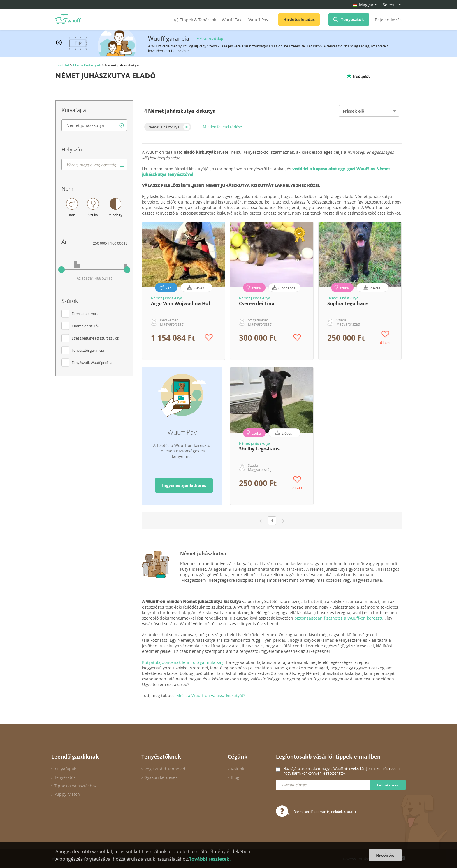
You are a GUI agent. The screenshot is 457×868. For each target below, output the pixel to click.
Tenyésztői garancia (88, 350)
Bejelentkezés (388, 20)
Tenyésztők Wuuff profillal (93, 363)
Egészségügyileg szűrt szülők (95, 338)
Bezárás (385, 855)
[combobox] (94, 125)
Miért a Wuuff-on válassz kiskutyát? (211, 695)
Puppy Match (67, 794)
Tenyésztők (353, 19)
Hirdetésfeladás (299, 19)
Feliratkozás (388, 785)
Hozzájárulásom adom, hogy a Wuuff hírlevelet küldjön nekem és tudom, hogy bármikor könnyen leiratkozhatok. (342, 771)
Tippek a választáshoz (75, 786)
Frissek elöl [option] (354, 111)
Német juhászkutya (164, 127)
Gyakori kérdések (161, 777)
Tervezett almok (85, 314)
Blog (235, 777)
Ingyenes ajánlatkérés (184, 485)
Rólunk (238, 769)
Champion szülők (86, 326)
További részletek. (210, 859)
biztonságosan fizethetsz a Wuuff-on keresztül (340, 618)
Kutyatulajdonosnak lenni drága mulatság (183, 662)
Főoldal (63, 65)
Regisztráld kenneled (165, 769)
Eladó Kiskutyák (87, 65)
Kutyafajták (65, 769)
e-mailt (350, 812)
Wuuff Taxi (232, 20)
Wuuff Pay (258, 20)
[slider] (61, 270)
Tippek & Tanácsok (195, 20)
